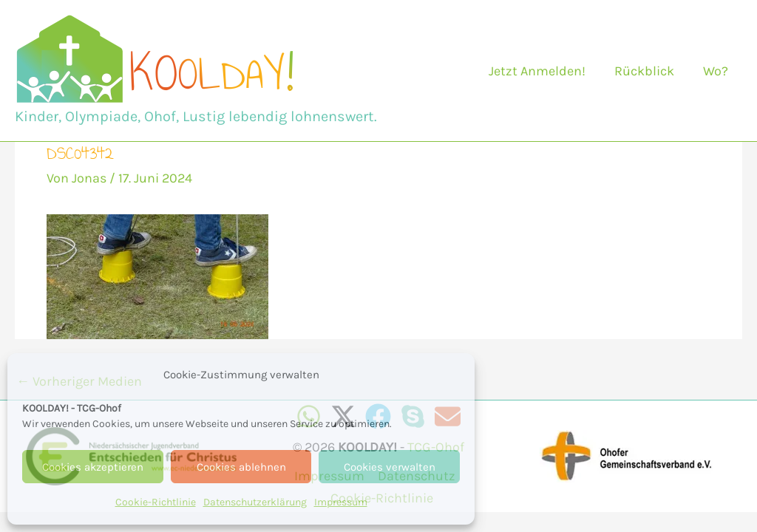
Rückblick (647, 71)
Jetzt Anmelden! (542, 71)
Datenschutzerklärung (255, 502)
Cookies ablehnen (241, 467)
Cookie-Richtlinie (156, 502)
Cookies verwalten (390, 467)
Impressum (341, 502)
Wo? (716, 71)
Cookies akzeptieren (93, 467)
